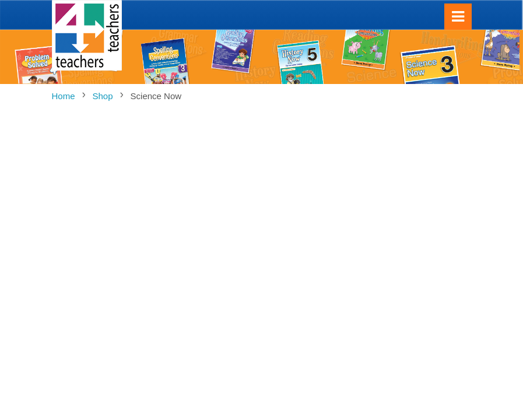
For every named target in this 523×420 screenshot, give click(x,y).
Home (64, 96)
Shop (103, 96)
